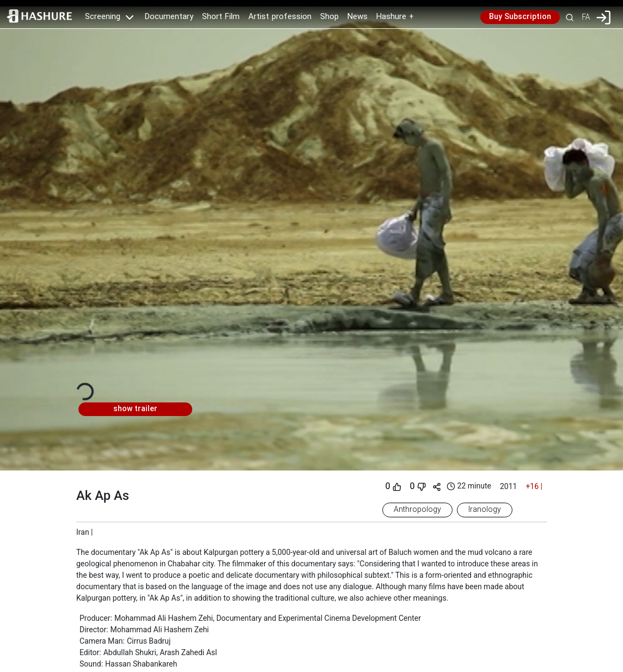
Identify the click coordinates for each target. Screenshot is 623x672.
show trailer (135, 409)
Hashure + (395, 17)
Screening (111, 17)
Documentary (169, 17)
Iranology (485, 510)
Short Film (221, 17)
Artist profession (280, 17)
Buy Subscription (520, 17)
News (358, 17)
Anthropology (417, 510)
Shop (329, 17)
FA (586, 17)
